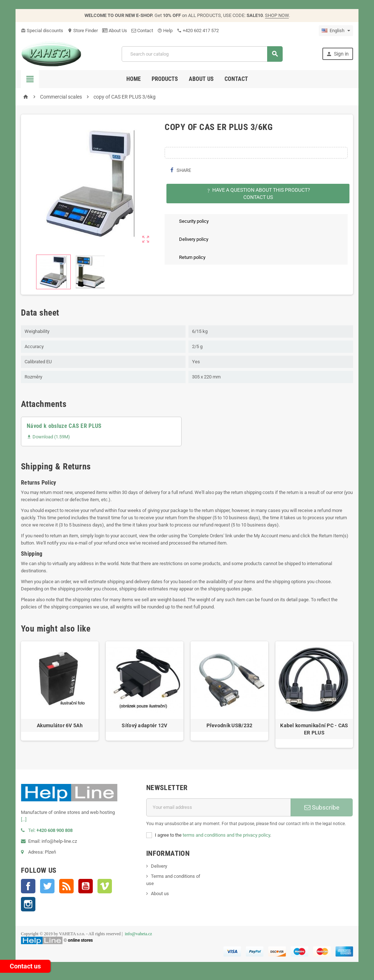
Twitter (47, 886)
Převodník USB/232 (230, 725)
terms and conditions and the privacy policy (226, 835)
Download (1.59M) (48, 437)
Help (165, 31)
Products (165, 79)
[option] (60, 695)
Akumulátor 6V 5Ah (60, 725)
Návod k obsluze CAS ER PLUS (64, 426)
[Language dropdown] (336, 31)
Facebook (28, 886)
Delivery (159, 866)
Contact (142, 31)
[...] (24, 819)
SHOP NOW (277, 15)
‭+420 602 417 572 (198, 31)
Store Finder (83, 31)
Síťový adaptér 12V (144, 725)
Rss (66, 886)
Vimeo (105, 886)
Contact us (25, 966)
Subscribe (322, 807)
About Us (115, 31)
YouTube (86, 886)
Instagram (28, 904)
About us (201, 79)
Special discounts (42, 31)
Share (180, 170)
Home (134, 79)
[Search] (202, 54)
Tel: (47, 830)
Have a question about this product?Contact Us (258, 194)
